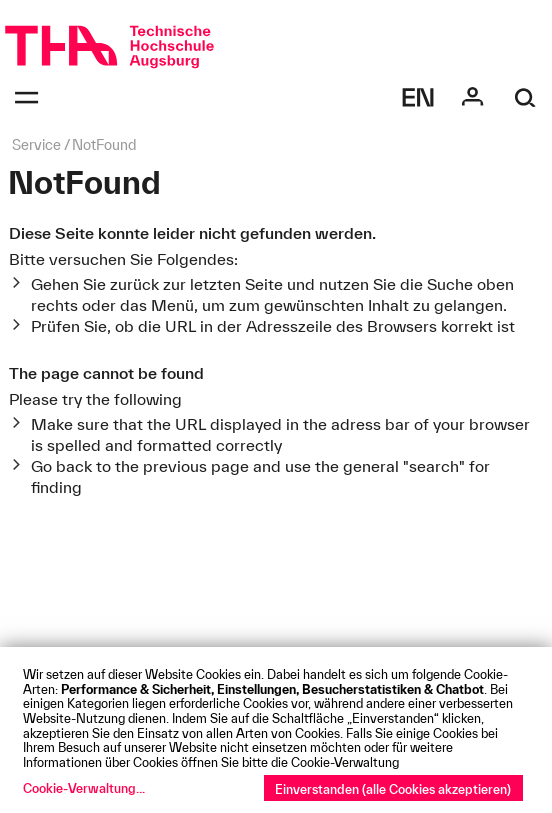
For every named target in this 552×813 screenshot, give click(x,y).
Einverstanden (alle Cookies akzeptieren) (393, 789)
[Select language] (418, 97)
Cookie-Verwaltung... (84, 788)
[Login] (472, 97)
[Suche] (525, 97)
